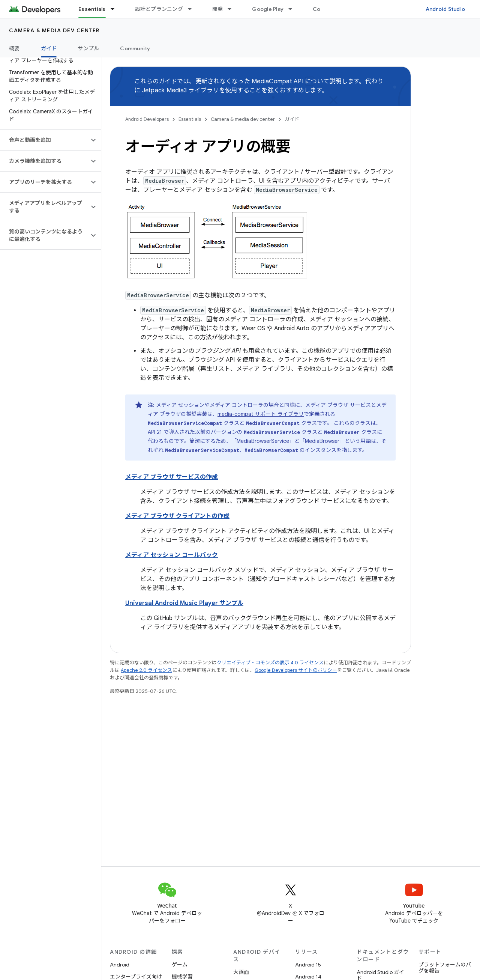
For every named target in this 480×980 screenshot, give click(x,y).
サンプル (88, 48)
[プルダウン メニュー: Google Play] (294, 9)
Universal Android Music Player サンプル (184, 603)
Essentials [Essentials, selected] (92, 9)
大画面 (241, 972)
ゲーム (180, 965)
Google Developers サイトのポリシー (296, 670)
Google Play (268, 9)
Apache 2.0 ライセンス (146, 670)
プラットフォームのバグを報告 (445, 968)
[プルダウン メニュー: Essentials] (116, 9)
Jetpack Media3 (165, 90)
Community (135, 48)
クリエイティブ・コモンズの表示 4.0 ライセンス (270, 663)
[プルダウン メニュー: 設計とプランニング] (193, 9)
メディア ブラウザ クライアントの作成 (177, 516)
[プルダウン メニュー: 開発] (233, 9)
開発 (218, 9)
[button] (44, 140)
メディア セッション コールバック (172, 555)
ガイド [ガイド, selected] (49, 48)
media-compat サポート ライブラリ (261, 414)
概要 (14, 48)
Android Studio (445, 9)
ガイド (292, 119)
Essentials (190, 119)
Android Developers (147, 119)
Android (120, 965)
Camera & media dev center (54, 30)
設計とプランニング (159, 9)
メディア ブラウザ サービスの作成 (172, 477)
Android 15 (308, 965)
